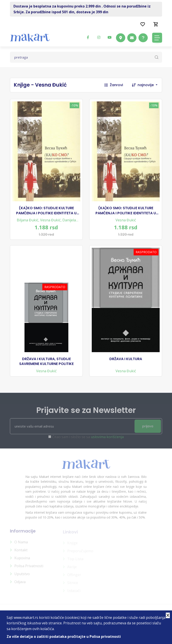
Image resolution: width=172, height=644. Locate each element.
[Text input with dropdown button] (86, 57)
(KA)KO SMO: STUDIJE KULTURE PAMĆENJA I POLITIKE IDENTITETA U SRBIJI (46, 211)
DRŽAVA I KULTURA (126, 359)
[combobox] (150, 85)
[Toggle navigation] (157, 38)
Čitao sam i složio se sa (88, 439)
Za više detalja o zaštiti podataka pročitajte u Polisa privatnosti (64, 636)
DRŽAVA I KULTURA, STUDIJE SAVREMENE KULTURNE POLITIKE (46, 361)
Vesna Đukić (50, 220)
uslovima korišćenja (107, 439)
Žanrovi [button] (114, 85)
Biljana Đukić (28, 220)
